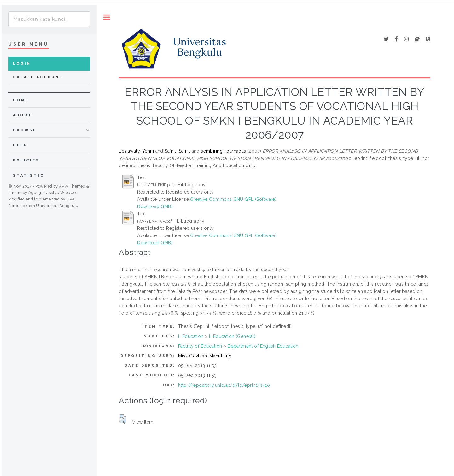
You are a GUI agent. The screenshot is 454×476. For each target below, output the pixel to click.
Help (20, 145)
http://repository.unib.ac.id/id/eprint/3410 (224, 385)
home (21, 100)
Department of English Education (263, 346)
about (23, 115)
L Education (191, 336)
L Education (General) (232, 336)
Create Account (38, 77)
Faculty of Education (200, 346)
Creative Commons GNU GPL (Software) (233, 199)
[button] (122, 419)
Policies (26, 160)
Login (22, 64)
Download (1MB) (155, 206)
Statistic (29, 175)
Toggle (107, 17)
